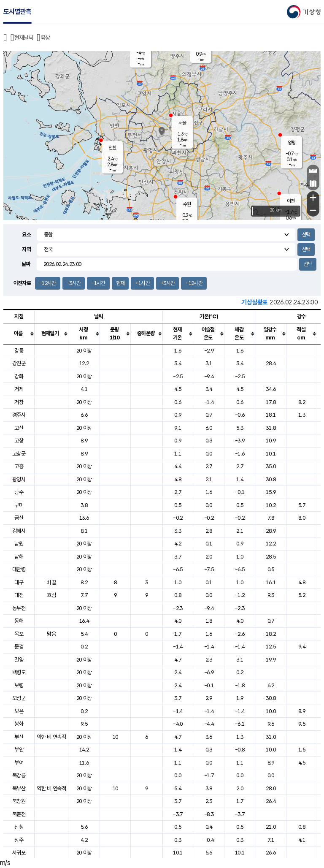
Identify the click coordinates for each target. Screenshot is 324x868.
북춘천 (19, 814)
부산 (19, 737)
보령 (19, 685)
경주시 (19, 415)
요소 (26, 235)
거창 (19, 402)
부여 (19, 763)
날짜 (26, 264)
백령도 (19, 672)
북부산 (19, 788)
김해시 (19, 531)
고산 (19, 428)
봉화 (19, 724)
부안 (19, 750)
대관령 (19, 569)
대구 (19, 582)
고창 (19, 441)
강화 (19, 376)
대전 (19, 595)
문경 (19, 647)
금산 (19, 518)
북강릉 (19, 775)
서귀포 (19, 853)
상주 (19, 840)
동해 (19, 621)
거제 (19, 389)
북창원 (19, 801)
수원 (187, 204)
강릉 (19, 351)
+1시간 (142, 283)
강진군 (19, 363)
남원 (19, 544)
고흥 (19, 466)
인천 (112, 148)
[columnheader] (19, 334)
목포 (19, 634)
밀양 (19, 660)
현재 (120, 283)
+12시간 (194, 283)
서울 (182, 123)
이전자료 (22, 283)
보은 (19, 711)
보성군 (19, 698)
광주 (19, 492)
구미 (19, 505)
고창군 (19, 454)
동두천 (19, 608)
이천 (291, 201)
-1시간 (98, 283)
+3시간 (167, 283)
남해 (19, 557)
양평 (292, 143)
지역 (26, 249)
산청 (19, 827)
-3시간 (74, 283)
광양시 (19, 479)
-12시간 (48, 283)
